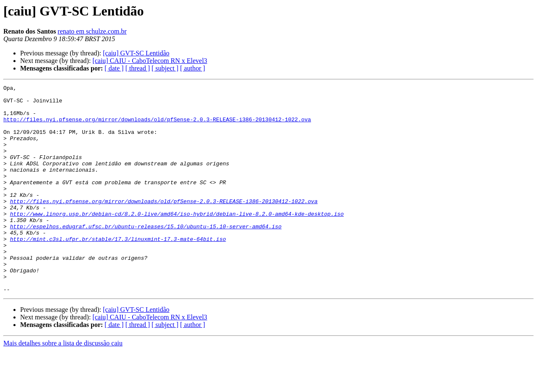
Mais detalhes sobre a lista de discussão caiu (63, 385)
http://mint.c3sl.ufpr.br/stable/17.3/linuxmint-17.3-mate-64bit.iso (118, 270)
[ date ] (114, 68)
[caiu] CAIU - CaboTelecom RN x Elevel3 (150, 61)
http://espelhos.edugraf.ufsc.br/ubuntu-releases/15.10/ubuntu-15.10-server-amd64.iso (146, 255)
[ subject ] (165, 68)
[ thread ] (138, 68)
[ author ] (193, 68)
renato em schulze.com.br (92, 31)
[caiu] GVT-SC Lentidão (136, 53)
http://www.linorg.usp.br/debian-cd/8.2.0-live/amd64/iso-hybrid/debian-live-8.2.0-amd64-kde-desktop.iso (177, 240)
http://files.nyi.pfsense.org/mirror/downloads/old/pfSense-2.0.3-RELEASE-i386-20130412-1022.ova (157, 127)
